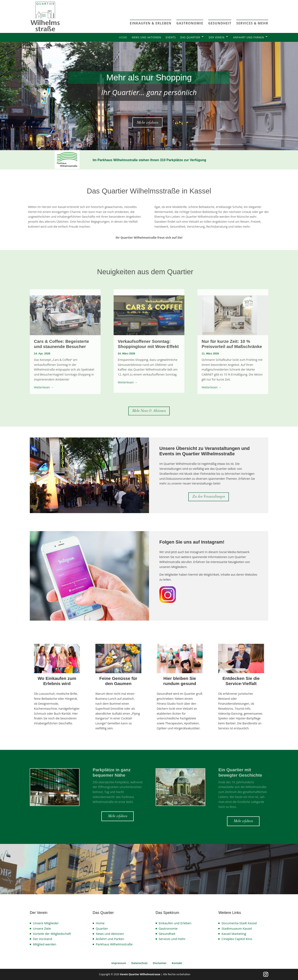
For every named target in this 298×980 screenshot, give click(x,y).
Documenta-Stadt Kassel (239, 923)
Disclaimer (160, 963)
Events (171, 37)
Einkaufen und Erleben (175, 923)
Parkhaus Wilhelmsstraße (114, 944)
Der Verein (217, 37)
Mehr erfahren (148, 122)
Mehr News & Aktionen (149, 411)
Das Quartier (190, 37)
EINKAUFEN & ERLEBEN (151, 23)
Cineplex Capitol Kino (237, 939)
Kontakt (177, 963)
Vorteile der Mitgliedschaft (52, 934)
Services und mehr (172, 939)
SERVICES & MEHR (252, 23)
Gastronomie (168, 928)
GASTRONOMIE (190, 23)
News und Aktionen (147, 37)
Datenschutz (139, 963)
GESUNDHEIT (220, 23)
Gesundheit (167, 934)
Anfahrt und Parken (249, 37)
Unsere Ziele (42, 928)
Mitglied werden (45, 944)
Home (123, 37)
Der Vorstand (43, 939)
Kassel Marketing (234, 934)
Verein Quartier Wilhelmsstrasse (140, 974)
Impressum (119, 963)
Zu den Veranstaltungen (208, 497)
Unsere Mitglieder (46, 923)
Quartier (102, 928)
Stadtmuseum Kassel (237, 928)
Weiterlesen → (44, 387)
